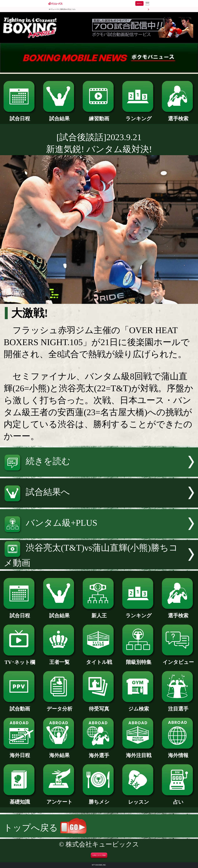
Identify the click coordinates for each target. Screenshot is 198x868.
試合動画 (20, 706)
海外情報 (178, 753)
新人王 (99, 613)
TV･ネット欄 (20, 660)
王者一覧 (59, 660)
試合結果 (59, 116)
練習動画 (99, 116)
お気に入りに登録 (99, 855)
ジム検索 (139, 706)
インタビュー (178, 660)
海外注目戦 (139, 753)
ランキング (139, 116)
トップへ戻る (45, 828)
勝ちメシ (99, 799)
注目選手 (178, 706)
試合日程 (20, 116)
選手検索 (178, 116)
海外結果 (59, 753)
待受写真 (99, 706)
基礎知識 (20, 799)
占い (178, 799)
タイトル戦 (99, 660)
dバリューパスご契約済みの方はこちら (62, 9)
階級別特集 (139, 660)
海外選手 (99, 753)
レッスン (139, 799)
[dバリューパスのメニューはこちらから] (147, 4)
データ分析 (59, 706)
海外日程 (20, 753)
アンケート (59, 799)
